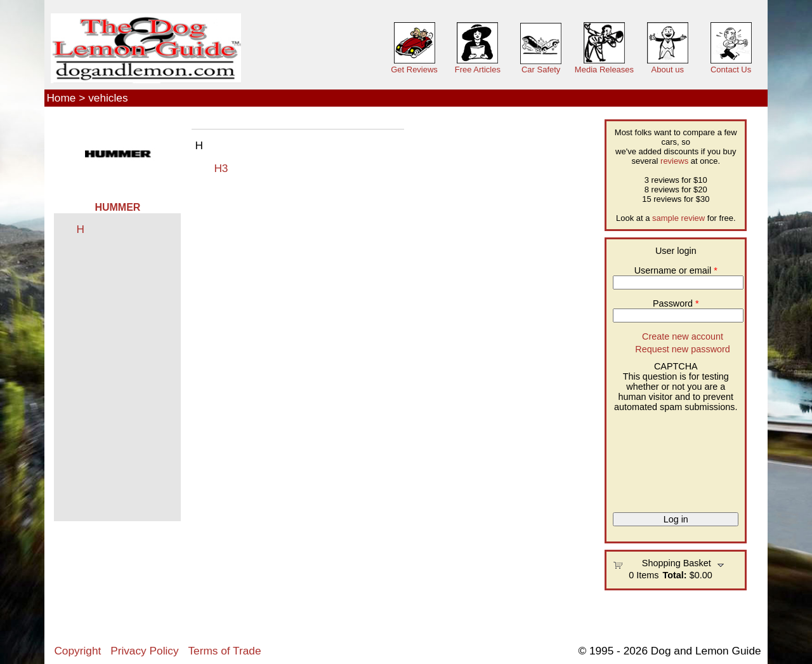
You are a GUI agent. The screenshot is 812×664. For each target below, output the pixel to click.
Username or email (676, 270)
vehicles (108, 98)
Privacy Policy (144, 651)
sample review (678, 218)
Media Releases (604, 70)
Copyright (77, 651)
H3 (221, 168)
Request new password (683, 349)
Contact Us (731, 70)
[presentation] (665, 458)
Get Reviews (414, 70)
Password (676, 303)
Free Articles (478, 70)
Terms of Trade (224, 651)
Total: (675, 575)
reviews (674, 161)
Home (61, 98)
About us (668, 70)
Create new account (683, 336)
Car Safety (541, 70)
